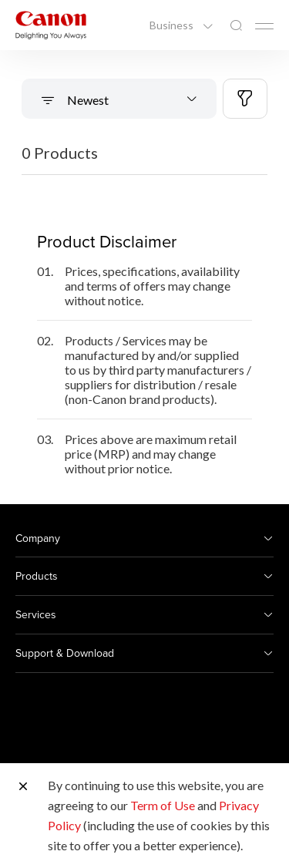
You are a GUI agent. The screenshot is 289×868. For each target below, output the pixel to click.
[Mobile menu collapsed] (264, 26)
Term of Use (163, 805)
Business (173, 25)
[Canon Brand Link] (51, 25)
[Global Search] (236, 26)
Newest (87, 100)
